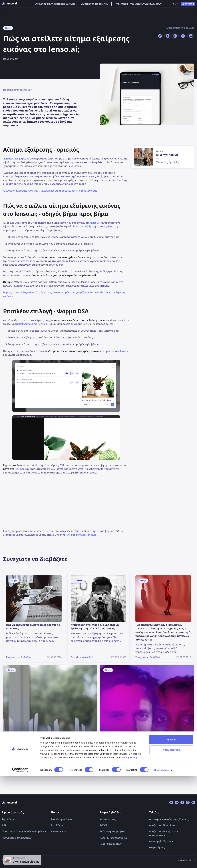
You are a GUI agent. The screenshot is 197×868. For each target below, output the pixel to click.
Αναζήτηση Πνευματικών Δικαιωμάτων (138, 4)
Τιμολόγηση (9, 819)
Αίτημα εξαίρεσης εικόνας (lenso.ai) (97, 226)
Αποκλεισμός (108, 819)
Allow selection (171, 842)
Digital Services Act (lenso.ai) (32, 324)
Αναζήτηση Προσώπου (95, 4)
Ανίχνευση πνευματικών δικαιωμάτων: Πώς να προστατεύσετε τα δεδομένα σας (50, 191)
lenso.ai (95, 223)
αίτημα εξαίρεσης (19, 159)
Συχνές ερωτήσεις (62, 819)
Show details (162, 862)
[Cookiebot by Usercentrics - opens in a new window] (20, 862)
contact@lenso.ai (86, 535)
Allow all (171, 832)
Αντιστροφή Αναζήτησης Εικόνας (55, 4)
